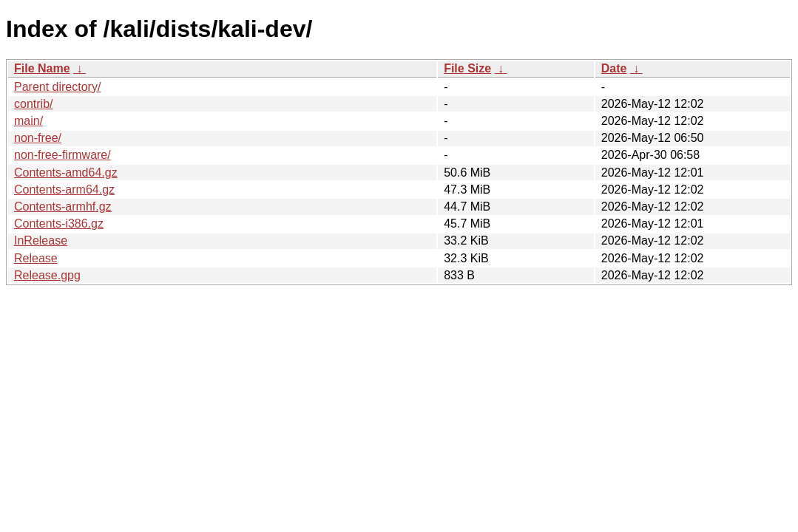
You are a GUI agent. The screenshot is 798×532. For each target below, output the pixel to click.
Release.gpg (47, 275)
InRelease (41, 241)
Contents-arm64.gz (64, 190)
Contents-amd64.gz (66, 173)
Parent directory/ (57, 87)
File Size (467, 68)
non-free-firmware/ (62, 155)
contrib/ (33, 104)
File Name (42, 68)
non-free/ (38, 138)
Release (36, 258)
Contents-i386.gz (59, 224)
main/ (28, 121)
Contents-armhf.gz (63, 207)
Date (614, 68)
